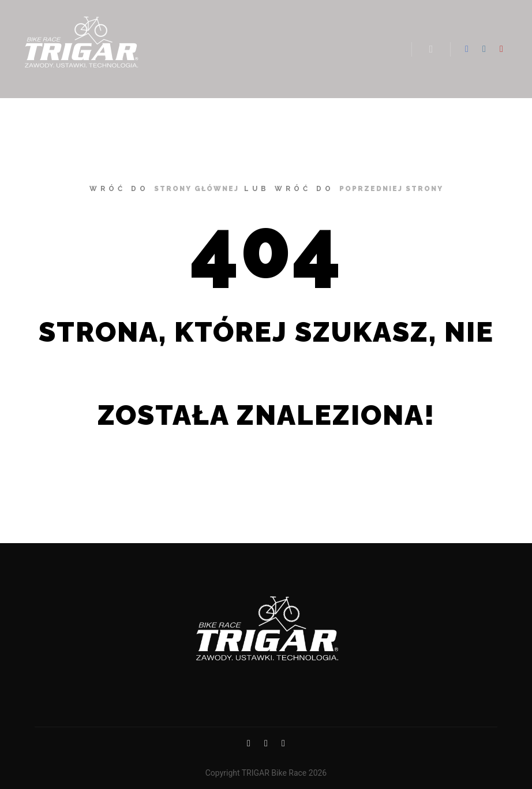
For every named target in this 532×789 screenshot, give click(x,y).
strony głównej (196, 189)
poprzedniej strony (391, 189)
